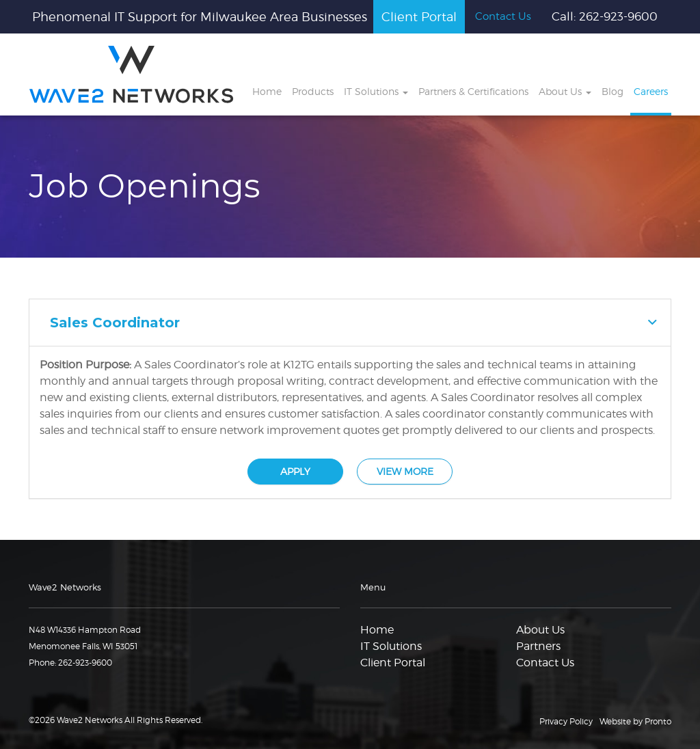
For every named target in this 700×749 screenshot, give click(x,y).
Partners (538, 646)
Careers (651, 91)
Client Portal (419, 17)
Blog (612, 91)
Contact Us (503, 16)
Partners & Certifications (473, 91)
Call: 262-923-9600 (605, 16)
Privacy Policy (566, 721)
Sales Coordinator (115, 323)
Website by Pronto (635, 721)
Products (313, 91)
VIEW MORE (405, 471)
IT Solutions (376, 91)
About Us (565, 91)
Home (267, 91)
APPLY (295, 471)
